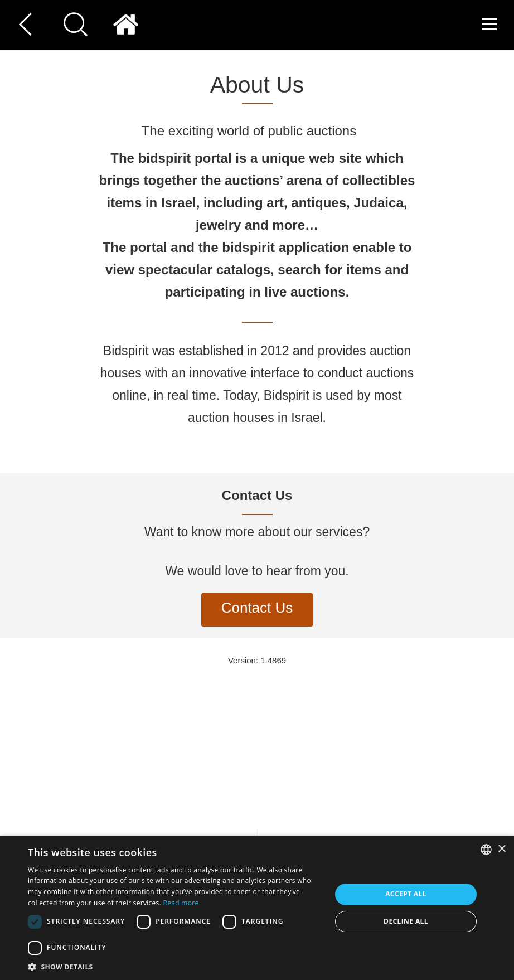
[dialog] (257, 908)
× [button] (501, 849)
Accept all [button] (406, 894)
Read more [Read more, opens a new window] (181, 903)
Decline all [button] (406, 921)
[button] (175, 966)
